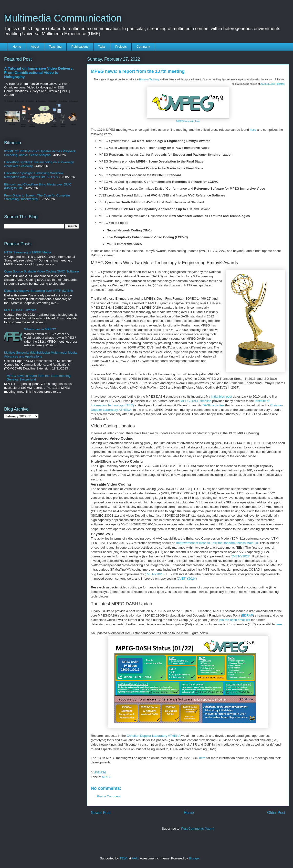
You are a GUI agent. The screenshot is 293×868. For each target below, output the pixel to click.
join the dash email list (235, 620)
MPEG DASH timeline (196, 401)
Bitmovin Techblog (149, 80)
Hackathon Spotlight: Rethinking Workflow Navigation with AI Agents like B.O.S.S (34, 175)
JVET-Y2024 (187, 579)
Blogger (194, 858)
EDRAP (247, 615)
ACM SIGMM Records (272, 84)
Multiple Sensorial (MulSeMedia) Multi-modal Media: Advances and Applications (41, 354)
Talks (102, 47)
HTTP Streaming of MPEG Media (28, 252)
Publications (80, 47)
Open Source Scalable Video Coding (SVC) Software (41, 271)
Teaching (55, 47)
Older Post (276, 813)
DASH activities (213, 405)
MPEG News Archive (188, 121)
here (253, 130)
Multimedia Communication (63, 18)
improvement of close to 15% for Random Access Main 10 (217, 543)
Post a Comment (109, 796)
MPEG (107, 777)
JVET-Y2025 (155, 574)
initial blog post (221, 396)
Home (17, 47)
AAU (135, 858)
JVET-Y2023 (241, 556)
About (35, 47)
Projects (121, 47)
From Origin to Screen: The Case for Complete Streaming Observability (37, 197)
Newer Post (101, 813)
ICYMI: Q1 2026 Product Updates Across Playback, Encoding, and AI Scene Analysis (40, 153)
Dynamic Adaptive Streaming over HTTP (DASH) (39, 291)
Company (143, 47)
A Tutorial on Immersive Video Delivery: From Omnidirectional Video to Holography (39, 72)
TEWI (124, 858)
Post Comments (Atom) (198, 829)
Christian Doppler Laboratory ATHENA (154, 736)
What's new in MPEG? (40, 329)
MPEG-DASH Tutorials (20, 310)
